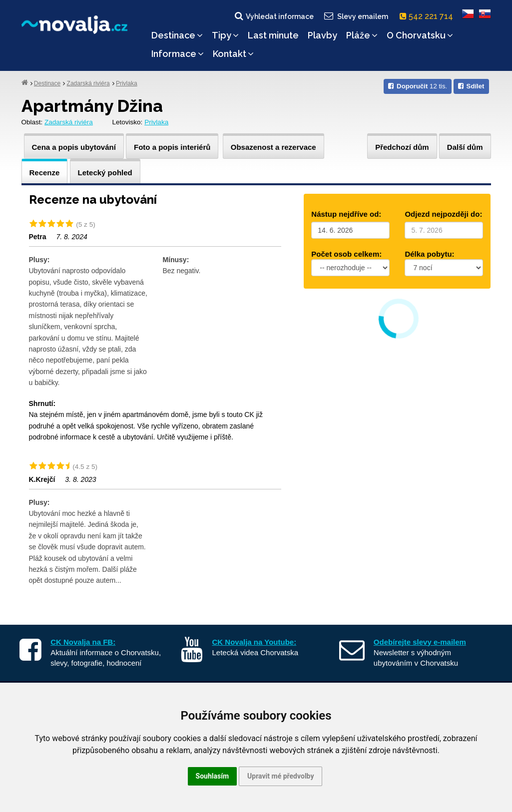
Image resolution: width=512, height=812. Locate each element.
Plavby (322, 35)
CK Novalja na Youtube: (255, 642)
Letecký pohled (105, 173)
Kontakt (233, 54)
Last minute (273, 35)
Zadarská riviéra (88, 83)
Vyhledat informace (273, 16)
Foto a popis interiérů (172, 147)
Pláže (362, 35)
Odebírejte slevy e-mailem (420, 642)
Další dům (465, 147)
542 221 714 (428, 16)
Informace (178, 54)
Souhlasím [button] (213, 776)
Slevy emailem (355, 16)
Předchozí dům (402, 147)
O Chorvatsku (420, 35)
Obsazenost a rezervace (273, 147)
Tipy (225, 35)
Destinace (177, 35)
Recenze (45, 173)
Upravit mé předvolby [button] (280, 776)
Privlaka (127, 83)
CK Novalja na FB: (83, 642)
